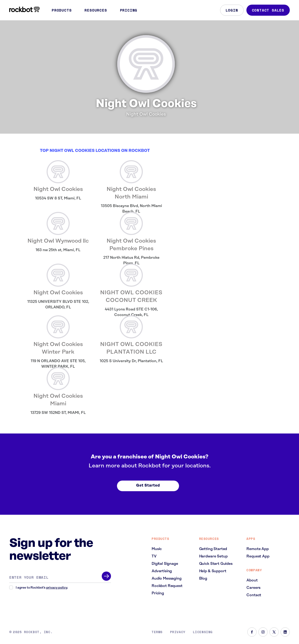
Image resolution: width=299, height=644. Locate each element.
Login (232, 10)
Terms (157, 632)
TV (154, 556)
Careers (253, 588)
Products (64, 10)
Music (157, 549)
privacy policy (57, 588)
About (252, 580)
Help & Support (213, 571)
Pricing (129, 10)
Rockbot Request (167, 586)
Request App (258, 556)
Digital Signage (165, 564)
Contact (254, 595)
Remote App (257, 549)
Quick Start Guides (216, 564)
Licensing (203, 632)
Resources (98, 10)
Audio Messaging (167, 578)
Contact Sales (268, 10)
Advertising (162, 571)
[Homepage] (24, 9)
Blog (203, 578)
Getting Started (213, 549)
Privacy (178, 632)
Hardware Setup (213, 556)
